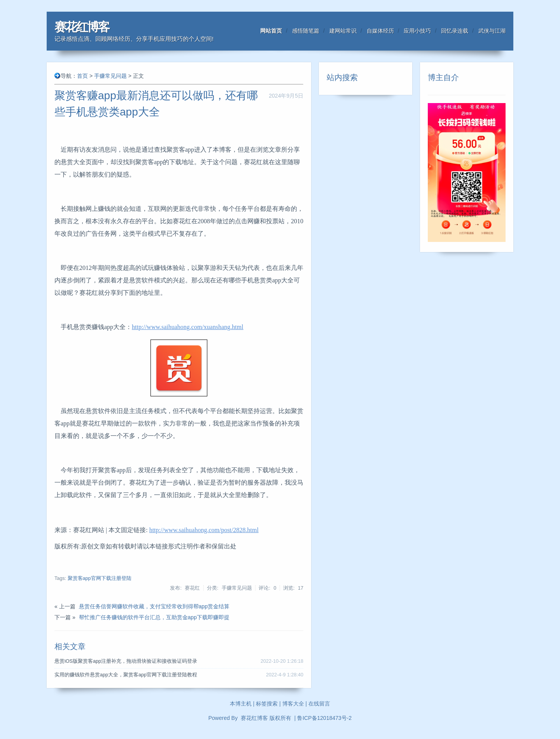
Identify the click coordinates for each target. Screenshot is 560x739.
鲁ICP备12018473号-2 (324, 718)
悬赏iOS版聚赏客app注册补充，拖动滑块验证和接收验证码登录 (126, 661)
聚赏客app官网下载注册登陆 (100, 578)
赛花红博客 (82, 27)
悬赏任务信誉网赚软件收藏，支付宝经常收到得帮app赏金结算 (154, 606)
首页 (82, 76)
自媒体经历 (380, 31)
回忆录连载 (455, 31)
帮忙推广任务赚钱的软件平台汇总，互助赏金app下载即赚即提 (154, 617)
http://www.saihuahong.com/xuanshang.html (187, 327)
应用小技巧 (417, 31)
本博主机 (241, 704)
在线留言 (319, 704)
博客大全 (293, 704)
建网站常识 (343, 31)
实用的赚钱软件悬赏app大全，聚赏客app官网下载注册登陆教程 (126, 675)
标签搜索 (267, 704)
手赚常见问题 (110, 76)
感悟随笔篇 (306, 31)
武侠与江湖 (492, 31)
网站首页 (271, 31)
